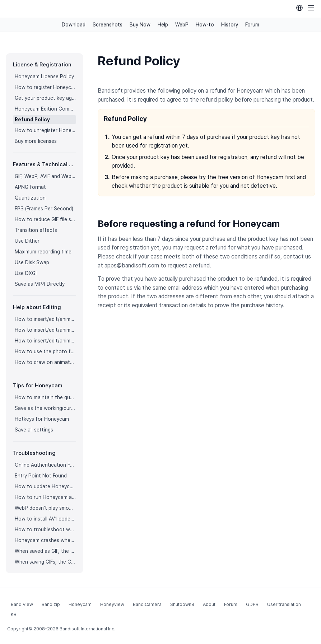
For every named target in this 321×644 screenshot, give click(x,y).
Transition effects (36, 230)
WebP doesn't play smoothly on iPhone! (45, 508)
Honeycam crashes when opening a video (45, 540)
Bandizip (51, 604)
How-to (205, 25)
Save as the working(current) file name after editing (45, 408)
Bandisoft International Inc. (87, 629)
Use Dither (27, 241)
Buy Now (140, 25)
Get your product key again (45, 98)
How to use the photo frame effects (45, 351)
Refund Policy (32, 120)
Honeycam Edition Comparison (45, 109)
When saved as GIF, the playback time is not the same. (45, 551)
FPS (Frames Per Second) (44, 209)
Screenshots (108, 25)
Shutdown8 (182, 604)
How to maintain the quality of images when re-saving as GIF (45, 397)
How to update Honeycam (45, 486)
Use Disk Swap (32, 262)
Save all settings (34, 430)
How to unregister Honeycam (45, 130)
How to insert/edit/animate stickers (45, 341)
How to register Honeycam (45, 87)
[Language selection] (299, 8)
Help (163, 25)
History (230, 25)
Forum (252, 25)
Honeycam (80, 604)
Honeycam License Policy (44, 76)
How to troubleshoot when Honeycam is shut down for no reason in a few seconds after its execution (45, 529)
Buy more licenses (36, 141)
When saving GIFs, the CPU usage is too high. (45, 562)
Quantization (30, 198)
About (209, 604)
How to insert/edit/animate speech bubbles (45, 330)
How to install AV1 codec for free (45, 519)
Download (74, 25)
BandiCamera (147, 604)
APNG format (30, 187)
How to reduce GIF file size (45, 219)
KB (14, 614)
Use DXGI (26, 273)
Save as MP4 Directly (40, 284)
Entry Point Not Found (41, 476)
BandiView (22, 604)
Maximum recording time (43, 252)
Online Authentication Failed (45, 465)
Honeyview (112, 604)
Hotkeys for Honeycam (42, 419)
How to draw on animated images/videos (45, 362)
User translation (284, 604)
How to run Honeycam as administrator (45, 497)
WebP (182, 25)
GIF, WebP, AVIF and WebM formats (45, 176)
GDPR (252, 604)
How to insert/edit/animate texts (45, 319)
